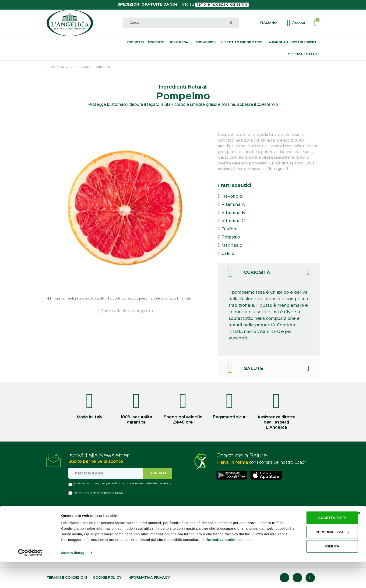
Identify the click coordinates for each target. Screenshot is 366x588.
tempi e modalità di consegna (222, 5)
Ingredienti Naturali (75, 67)
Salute (254, 369)
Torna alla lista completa (125, 311)
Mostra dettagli (74, 579)
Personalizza (315, 553)
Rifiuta (315, 567)
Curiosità (257, 273)
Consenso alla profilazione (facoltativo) (98, 493)
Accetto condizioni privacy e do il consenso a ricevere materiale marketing (122, 484)
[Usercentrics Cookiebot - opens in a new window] (30, 579)
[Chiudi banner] (359, 534)
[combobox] (181, 23)
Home (51, 67)
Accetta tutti (315, 538)
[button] (270, 23)
